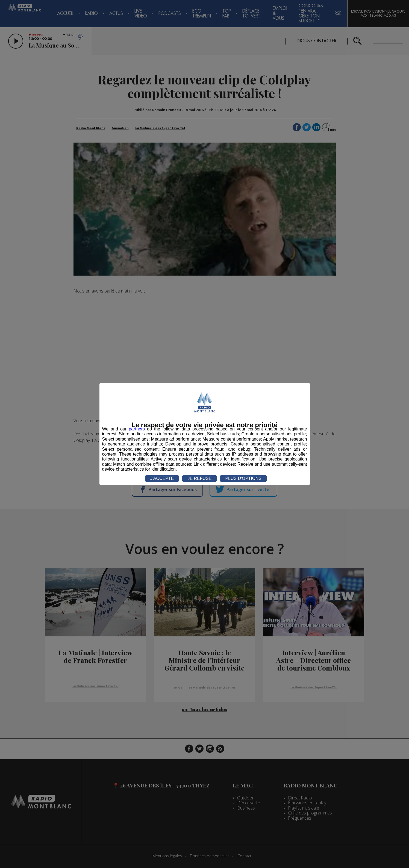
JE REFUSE (199, 478)
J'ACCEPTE (162, 478)
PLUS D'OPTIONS (243, 478)
